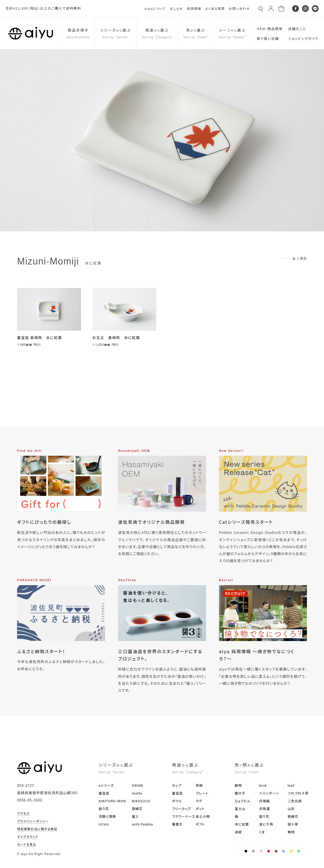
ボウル (177, 801)
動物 (238, 785)
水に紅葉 (242, 824)
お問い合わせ (239, 8)
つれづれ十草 (298, 793)
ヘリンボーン (269, 793)
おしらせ (176, 8)
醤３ (135, 816)
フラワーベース (184, 816)
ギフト (200, 824)
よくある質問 (215, 8)
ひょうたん (243, 801)
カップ (177, 785)
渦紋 (238, 832)
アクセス (23, 814)
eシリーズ (106, 785)
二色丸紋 (295, 801)
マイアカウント (28, 837)
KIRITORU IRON (112, 801)
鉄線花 (137, 809)
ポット (200, 809)
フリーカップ (182, 809)
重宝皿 (104, 793)
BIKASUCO (141, 801)
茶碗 (199, 785)
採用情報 (194, 8)
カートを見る (27, 845)
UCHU (104, 824)
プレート (202, 793)
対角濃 (264, 809)
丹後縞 (264, 801)
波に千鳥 (266, 824)
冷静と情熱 (107, 816)
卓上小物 (203, 816)
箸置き (177, 824)
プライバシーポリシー (33, 821)
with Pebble (142, 824)
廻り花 (104, 809)
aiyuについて (155, 8)
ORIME (138, 785)
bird (263, 785)
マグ (199, 801)
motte (137, 793)
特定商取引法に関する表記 (37, 829)
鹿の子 (240, 793)
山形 (291, 809)
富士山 (240, 809)
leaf (291, 785)
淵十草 (293, 824)
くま (262, 832)
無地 (291, 832)
